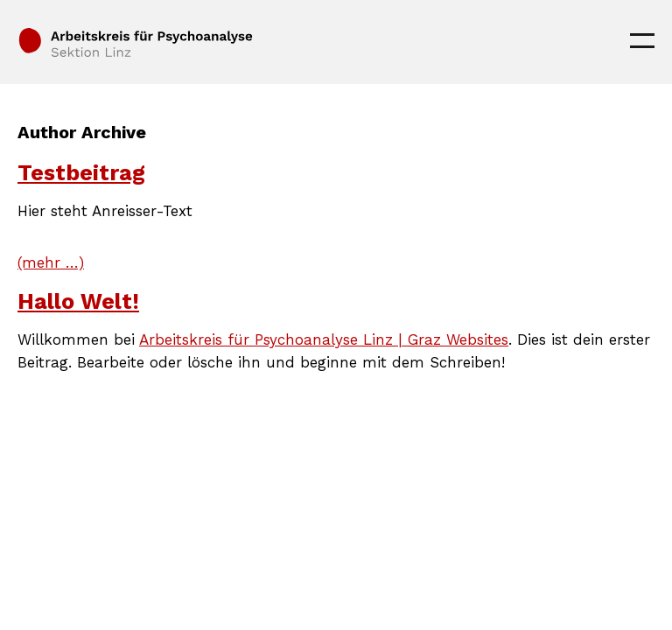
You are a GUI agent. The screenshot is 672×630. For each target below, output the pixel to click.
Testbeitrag (81, 173)
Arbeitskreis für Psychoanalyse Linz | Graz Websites (324, 339)
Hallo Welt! (78, 301)
